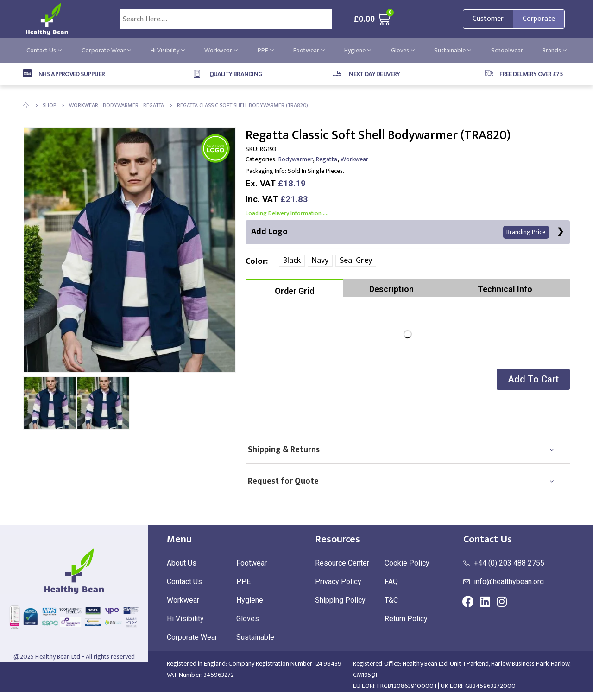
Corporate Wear (106, 50)
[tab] (294, 288)
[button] (532, 380)
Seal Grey (356, 261)
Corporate (539, 19)
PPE (266, 50)
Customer (488, 19)
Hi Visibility (168, 50)
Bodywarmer (296, 159)
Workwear (221, 50)
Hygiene (358, 50)
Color (256, 261)
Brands (555, 50)
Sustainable (453, 50)
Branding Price (526, 232)
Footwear (309, 50)
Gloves (403, 50)
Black (292, 261)
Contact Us (44, 50)
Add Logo (400, 232)
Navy (320, 261)
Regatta (327, 159)
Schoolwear (507, 50)
